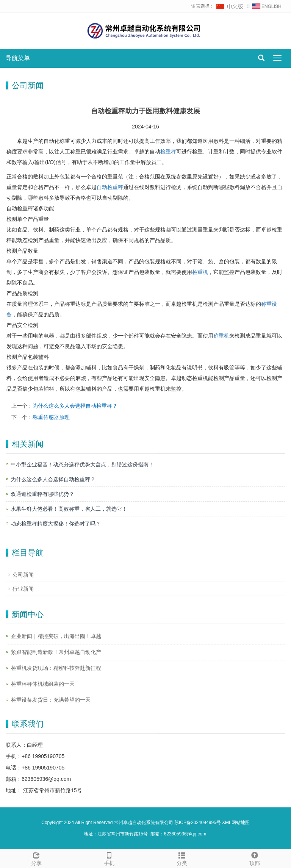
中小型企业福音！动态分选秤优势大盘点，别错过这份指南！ (82, 464)
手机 (109, 858)
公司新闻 (23, 575)
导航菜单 (18, 58)
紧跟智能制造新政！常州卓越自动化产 (56, 652)
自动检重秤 (110, 187)
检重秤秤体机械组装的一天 (43, 684)
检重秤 (168, 152)
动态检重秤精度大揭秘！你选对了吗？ (56, 524)
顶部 (255, 858)
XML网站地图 (236, 823)
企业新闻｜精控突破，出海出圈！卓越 (56, 636)
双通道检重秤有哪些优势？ (42, 494)
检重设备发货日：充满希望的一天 (51, 700)
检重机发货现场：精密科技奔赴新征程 (56, 668)
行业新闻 (23, 589)
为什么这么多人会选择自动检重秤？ (75, 406)
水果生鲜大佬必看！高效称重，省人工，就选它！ (69, 509)
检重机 (200, 272)
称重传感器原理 (51, 417)
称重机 (221, 336)
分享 (36, 858)
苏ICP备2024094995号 (198, 823)
